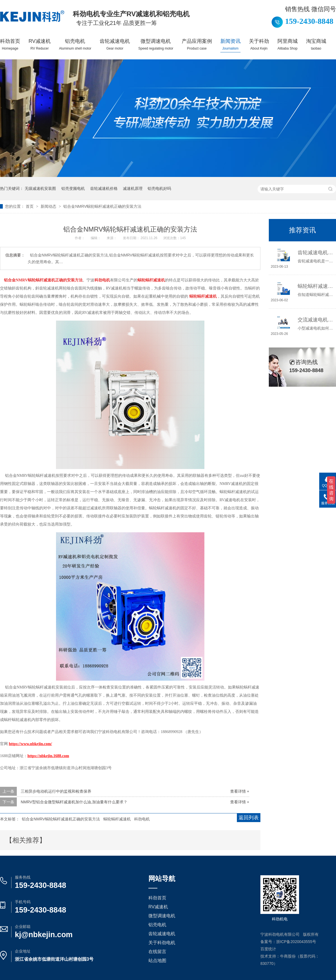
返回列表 (249, 818)
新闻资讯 (230, 44)
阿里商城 (288, 44)
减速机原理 (133, 188)
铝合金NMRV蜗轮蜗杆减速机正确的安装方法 (102, 206)
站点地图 (157, 961)
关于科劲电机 (162, 943)
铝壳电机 (75, 44)
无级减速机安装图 (40, 188)
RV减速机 (40, 44)
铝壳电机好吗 (159, 188)
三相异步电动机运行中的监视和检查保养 (56, 791)
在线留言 (157, 952)
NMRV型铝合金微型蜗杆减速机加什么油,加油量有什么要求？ (74, 802)
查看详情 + (240, 791)
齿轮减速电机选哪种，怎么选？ (315, 253)
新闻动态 (49, 206)
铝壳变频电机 (73, 188)
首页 (30, 206)
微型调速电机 (156, 44)
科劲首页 (10, 44)
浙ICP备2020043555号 (296, 942)
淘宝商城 (316, 44)
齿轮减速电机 (115, 44)
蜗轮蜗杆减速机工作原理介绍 (315, 286)
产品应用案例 (197, 44)
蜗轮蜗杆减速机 (117, 819)
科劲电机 (142, 819)
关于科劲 (259, 44)
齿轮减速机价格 (104, 188)
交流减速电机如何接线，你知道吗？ (315, 320)
